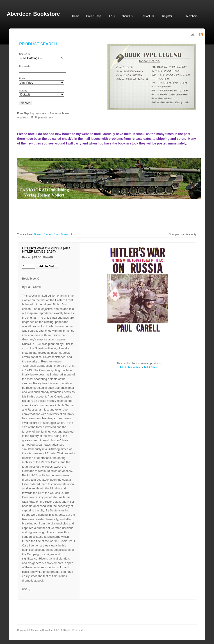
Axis (73, 234)
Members (192, 16)
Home (76, 16)
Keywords (25, 66)
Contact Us (147, 16)
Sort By (23, 91)
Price (22, 78)
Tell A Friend (151, 367)
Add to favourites (130, 367)
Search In (24, 54)
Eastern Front (52, 234)
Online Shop (93, 16)
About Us (127, 16)
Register (167, 16)
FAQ (112, 16)
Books (38, 234)
